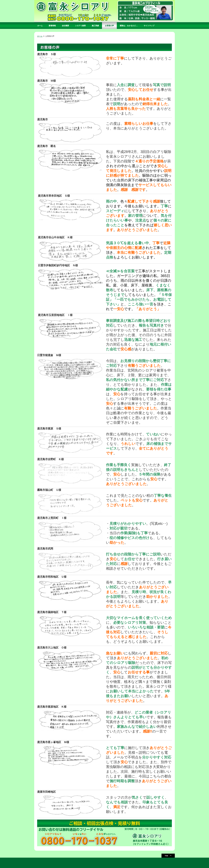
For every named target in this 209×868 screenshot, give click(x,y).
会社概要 (65, 26)
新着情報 (52, 26)
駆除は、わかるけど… (129, 26)
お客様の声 (109, 26)
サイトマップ (149, 26)
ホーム (40, 26)
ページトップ (168, 856)
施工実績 (95, 26)
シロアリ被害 (80, 26)
